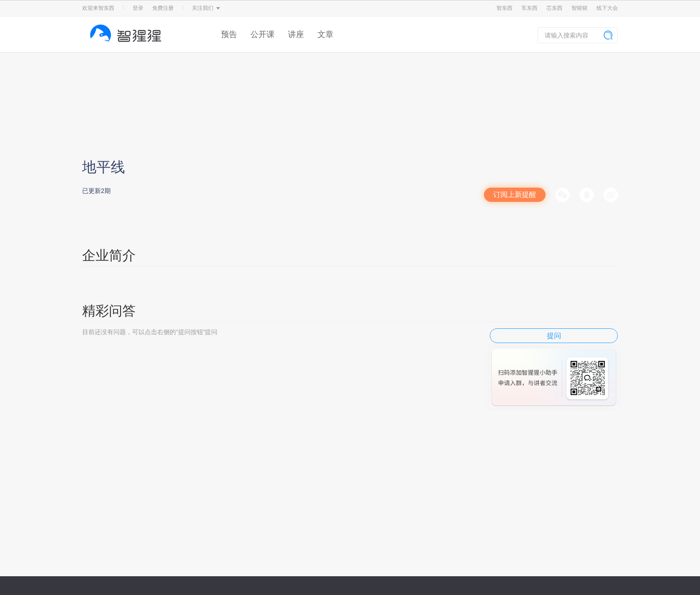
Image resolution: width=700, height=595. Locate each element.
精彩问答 (109, 311)
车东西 (529, 8)
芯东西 (554, 8)
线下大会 (607, 8)
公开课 (262, 34)
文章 (325, 34)
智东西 (504, 8)
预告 (229, 34)
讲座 (296, 34)
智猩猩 (579, 8)
